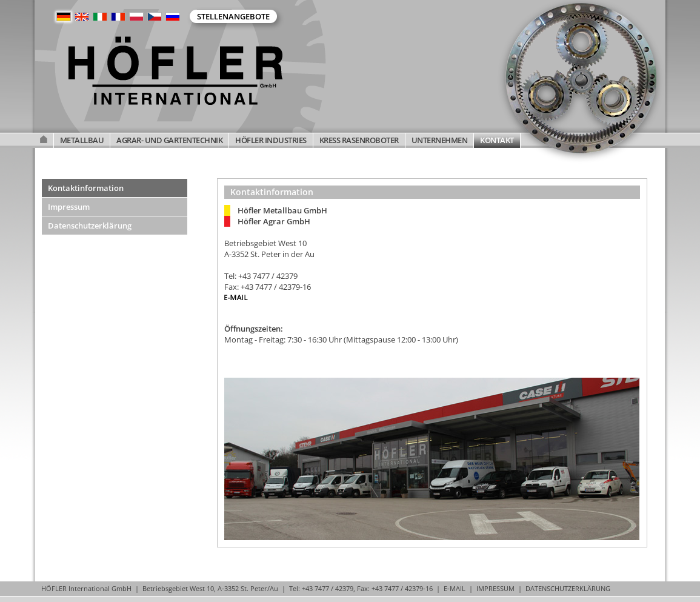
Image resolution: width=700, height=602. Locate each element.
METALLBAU (82, 140)
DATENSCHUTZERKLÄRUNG (568, 588)
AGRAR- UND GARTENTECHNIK (169, 140)
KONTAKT (497, 140)
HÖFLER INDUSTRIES (271, 140)
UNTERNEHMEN (440, 140)
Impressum (69, 207)
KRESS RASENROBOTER (359, 140)
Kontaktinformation (86, 188)
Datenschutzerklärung (90, 226)
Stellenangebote (233, 16)
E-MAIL (455, 588)
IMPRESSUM (495, 588)
